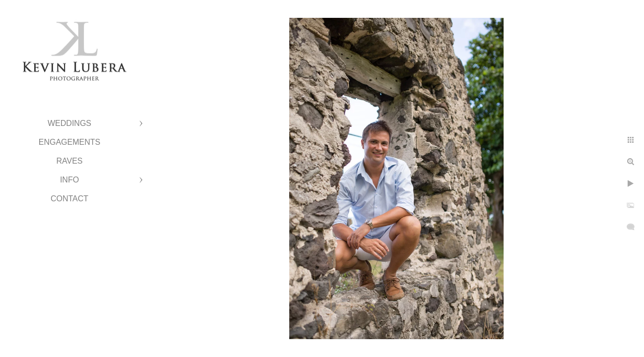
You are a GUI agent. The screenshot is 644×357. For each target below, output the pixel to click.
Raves (69, 161)
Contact (69, 199)
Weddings (69, 123)
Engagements (69, 142)
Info (69, 180)
